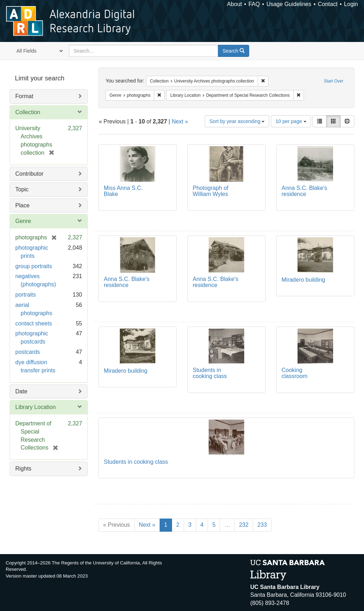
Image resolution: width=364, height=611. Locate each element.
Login (351, 4)
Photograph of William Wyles (211, 191)
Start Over (334, 81)
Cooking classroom (295, 373)
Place (22, 205)
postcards (28, 352)
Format (24, 96)
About (235, 4)
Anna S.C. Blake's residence (304, 191)
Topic (22, 189)
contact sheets (34, 323)
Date (21, 391)
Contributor (29, 174)
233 (262, 525)
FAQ (254, 4)
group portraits (34, 266)
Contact (328, 4)
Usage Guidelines (289, 4)
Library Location (36, 407)
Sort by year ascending (237, 121)
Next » (180, 121)
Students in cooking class (210, 373)
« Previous (117, 525)
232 (244, 525)
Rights (23, 469)
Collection (28, 112)
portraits (26, 295)
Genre (23, 221)
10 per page (291, 121)
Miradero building (303, 280)
